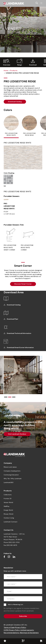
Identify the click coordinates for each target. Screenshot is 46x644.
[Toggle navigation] (41, 3)
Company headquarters (12, 471)
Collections (8, 495)
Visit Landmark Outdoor (17, 434)
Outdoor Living (9, 518)
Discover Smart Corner (23, 284)
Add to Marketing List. (16, 604)
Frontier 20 (8, 499)
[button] (6, 397)
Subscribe (23, 616)
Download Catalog (15, 102)
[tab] (11, 127)
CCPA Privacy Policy (12, 630)
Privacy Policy (21, 627)
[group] (7, 62)
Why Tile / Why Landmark (13, 479)
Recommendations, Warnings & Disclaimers (21, 633)
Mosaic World (8, 514)
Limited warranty (27, 630)
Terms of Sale (9, 627)
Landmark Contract (11, 522)
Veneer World (8, 502)
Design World (8, 510)
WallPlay (7, 506)
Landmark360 (9, 482)
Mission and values (10, 467)
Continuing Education (11, 475)
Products (14, 70)
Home (6, 70)
